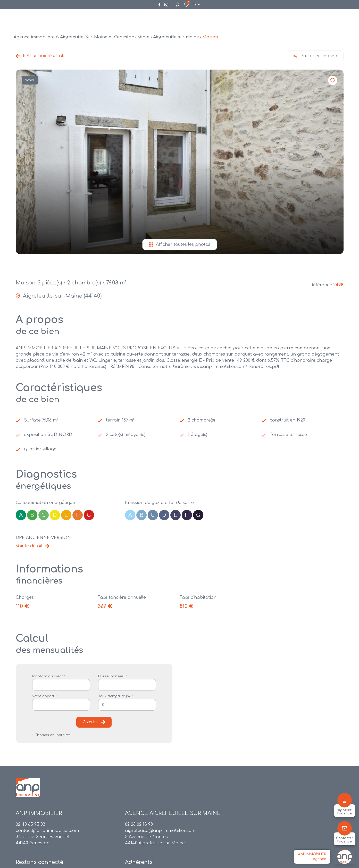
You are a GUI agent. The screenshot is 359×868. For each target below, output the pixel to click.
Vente (144, 37)
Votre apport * (44, 696)
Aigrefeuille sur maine (176, 37)
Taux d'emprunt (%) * (116, 696)
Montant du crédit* (49, 676)
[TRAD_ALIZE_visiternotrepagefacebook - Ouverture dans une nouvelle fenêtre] (159, 5)
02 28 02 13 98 (139, 824)
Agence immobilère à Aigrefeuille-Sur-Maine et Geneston (74, 37)
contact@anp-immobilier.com (47, 831)
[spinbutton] (127, 705)
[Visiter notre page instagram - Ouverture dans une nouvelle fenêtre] (166, 5)
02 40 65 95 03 (31, 824)
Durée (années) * (112, 676)
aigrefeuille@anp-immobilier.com (160, 831)
